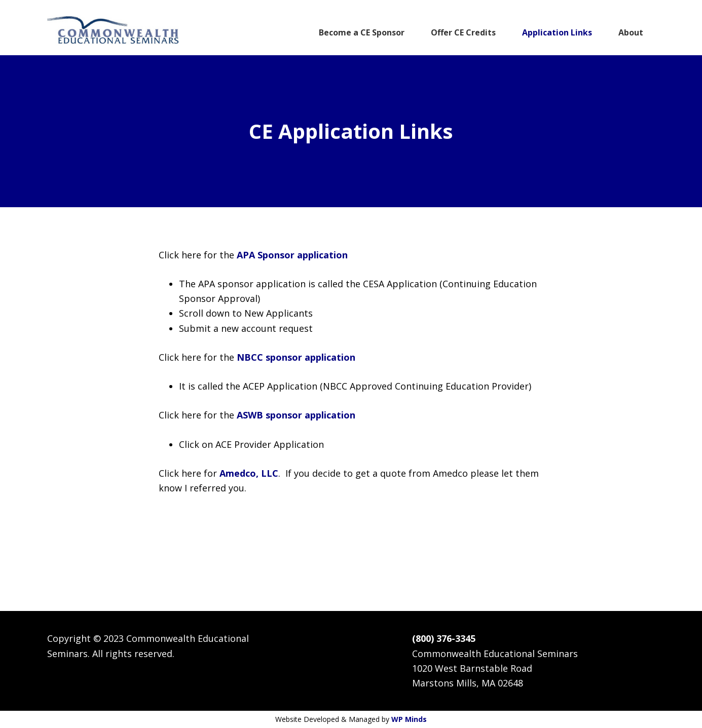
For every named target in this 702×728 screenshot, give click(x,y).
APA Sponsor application (292, 255)
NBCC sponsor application (296, 357)
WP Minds (409, 719)
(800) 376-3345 (444, 638)
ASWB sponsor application (296, 415)
